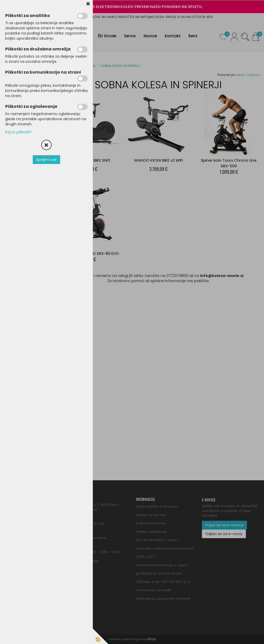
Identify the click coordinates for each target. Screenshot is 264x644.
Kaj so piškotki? (18, 132)
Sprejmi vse (46, 160)
